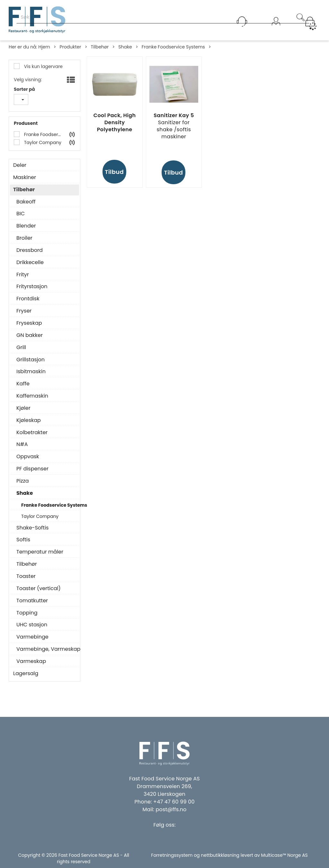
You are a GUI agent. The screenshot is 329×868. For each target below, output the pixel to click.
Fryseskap (29, 323)
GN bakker (30, 335)
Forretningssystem (172, 855)
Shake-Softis (32, 528)
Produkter (71, 47)
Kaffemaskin (32, 396)
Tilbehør (100, 47)
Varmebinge (32, 637)
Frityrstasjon (32, 287)
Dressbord (30, 250)
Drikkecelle (30, 262)
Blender (26, 226)
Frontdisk (28, 299)
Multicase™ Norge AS (285, 855)
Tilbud (114, 172)
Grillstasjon (31, 360)
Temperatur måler (40, 552)
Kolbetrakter (32, 433)
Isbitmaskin (31, 372)
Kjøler (23, 408)
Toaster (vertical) (39, 589)
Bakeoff (26, 202)
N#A (22, 444)
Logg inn (276, 30)
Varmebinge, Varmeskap (46, 649)
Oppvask (28, 457)
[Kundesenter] (242, 21)
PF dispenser (32, 469)
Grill (21, 348)
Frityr (23, 275)
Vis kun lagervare (43, 66)
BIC (21, 214)
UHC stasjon (32, 625)
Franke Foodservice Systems (173, 47)
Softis (23, 540)
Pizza (23, 481)
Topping (27, 613)
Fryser (24, 311)
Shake (125, 47)
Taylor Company (42, 142)
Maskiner (25, 177)
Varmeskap (31, 661)
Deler (20, 165)
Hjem (44, 47)
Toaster (26, 576)
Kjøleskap (29, 420)
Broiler (24, 238)
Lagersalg (26, 674)
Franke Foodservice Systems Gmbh (43, 134)
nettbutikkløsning (220, 855)
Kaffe (23, 384)
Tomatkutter (32, 601)
